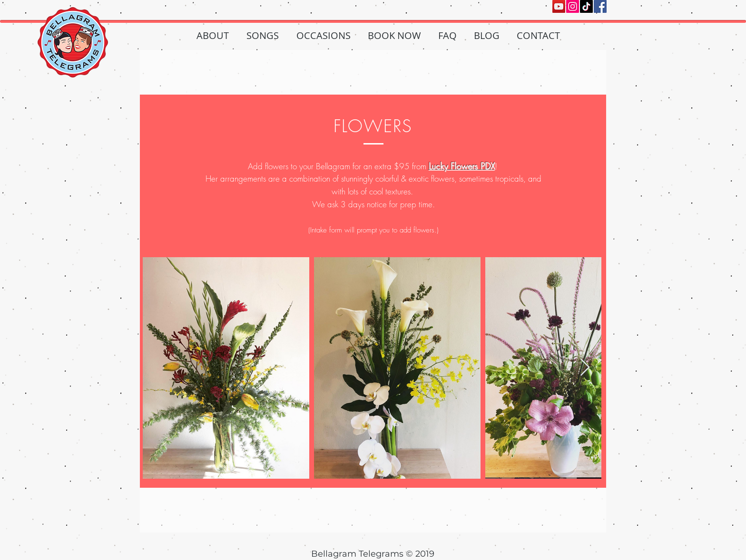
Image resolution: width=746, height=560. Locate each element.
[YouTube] (559, 6)
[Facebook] (600, 6)
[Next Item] (585, 368)
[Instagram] (573, 6)
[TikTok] (586, 6)
